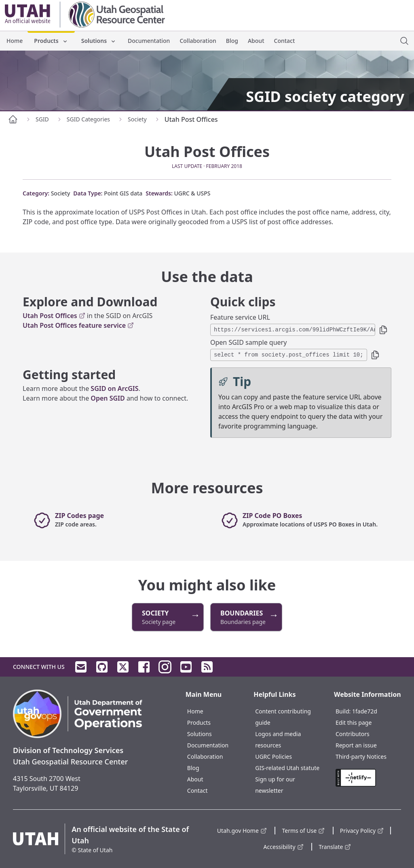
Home (15, 41)
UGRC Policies (274, 757)
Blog (232, 41)
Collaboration (198, 41)
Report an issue (356, 745)
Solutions (99, 41)
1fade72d (365, 711)
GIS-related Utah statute (287, 768)
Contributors (353, 734)
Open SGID (108, 398)
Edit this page (354, 723)
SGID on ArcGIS (114, 388)
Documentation (149, 41)
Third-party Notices (361, 757)
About (256, 41)
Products (51, 41)
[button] (383, 330)
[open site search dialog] (404, 41)
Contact (285, 41)
